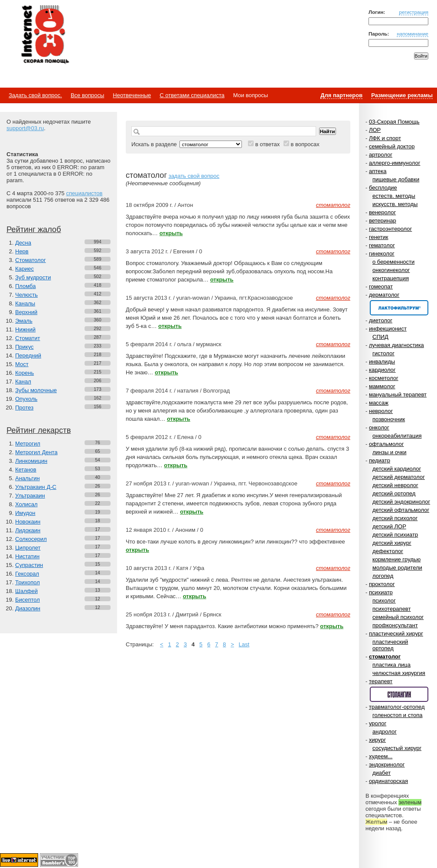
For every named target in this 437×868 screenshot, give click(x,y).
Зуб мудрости (33, 277)
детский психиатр (395, 535)
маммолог (382, 386)
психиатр (381, 592)
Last (244, 644)
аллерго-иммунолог (395, 163)
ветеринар (383, 221)
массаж (379, 403)
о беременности (393, 262)
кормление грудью (396, 559)
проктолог (382, 584)
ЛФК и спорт (385, 138)
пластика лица (391, 665)
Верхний (26, 312)
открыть (171, 233)
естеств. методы (394, 196)
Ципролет (28, 548)
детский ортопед (394, 493)
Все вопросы (87, 95)
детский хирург (392, 543)
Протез (24, 408)
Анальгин (28, 478)
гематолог (382, 245)
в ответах (268, 144)
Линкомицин (31, 461)
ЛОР (375, 130)
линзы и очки (389, 452)
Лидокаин (28, 530)
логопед (383, 576)
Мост (22, 364)
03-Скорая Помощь (394, 122)
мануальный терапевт (398, 395)
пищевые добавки (396, 179)
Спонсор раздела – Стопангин (399, 694)
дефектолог (388, 551)
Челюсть (26, 295)
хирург (377, 740)
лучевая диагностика (396, 345)
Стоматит (28, 338)
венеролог (382, 212)
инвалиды (382, 362)
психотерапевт (391, 609)
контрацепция (391, 278)
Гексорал (27, 574)
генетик (379, 237)
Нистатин (27, 556)
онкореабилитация (397, 436)
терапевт (381, 681)
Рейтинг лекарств (39, 430)
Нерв (22, 251)
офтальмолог (386, 444)
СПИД (380, 337)
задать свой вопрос (194, 176)
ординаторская (388, 781)
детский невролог (395, 485)
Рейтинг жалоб (34, 229)
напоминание (413, 34)
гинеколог (382, 254)
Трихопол (28, 582)
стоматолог (385, 657)
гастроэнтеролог (390, 229)
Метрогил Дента (36, 452)
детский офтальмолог (401, 510)
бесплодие (383, 188)
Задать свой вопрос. (35, 95)
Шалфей (26, 591)
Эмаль (24, 321)
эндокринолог (387, 765)
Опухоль (26, 399)
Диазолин (28, 608)
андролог (385, 732)
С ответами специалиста (192, 95)
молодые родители (397, 568)
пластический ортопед (390, 645)
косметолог (384, 378)
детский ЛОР (389, 526)
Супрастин (29, 565)
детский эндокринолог (401, 502)
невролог (381, 411)
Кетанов (26, 470)
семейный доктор (392, 146)
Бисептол (28, 600)
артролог (381, 155)
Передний (28, 355)
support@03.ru (25, 128)
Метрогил (28, 444)
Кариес (24, 269)
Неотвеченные (132, 95)
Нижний (25, 329)
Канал (23, 382)
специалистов (84, 193)
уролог (378, 723)
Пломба (25, 286)
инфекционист (388, 329)
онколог (379, 427)
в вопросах (305, 144)
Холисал (26, 504)
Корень (24, 373)
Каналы (25, 303)
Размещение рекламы (402, 95)
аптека (378, 171)
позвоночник (389, 419)
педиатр (380, 460)
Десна (23, 243)
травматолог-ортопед (397, 707)
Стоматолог (31, 260)
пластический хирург (396, 634)
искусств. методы (395, 204)
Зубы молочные (36, 390)
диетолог (381, 320)
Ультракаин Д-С (36, 487)
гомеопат (381, 287)
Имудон (25, 513)
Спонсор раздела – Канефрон (399, 308)
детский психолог (395, 518)
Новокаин (28, 522)
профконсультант (395, 625)
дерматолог (384, 295)
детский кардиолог (397, 469)
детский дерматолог (399, 477)
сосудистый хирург (397, 748)
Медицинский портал (45, 35)
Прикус (24, 347)
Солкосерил (31, 539)
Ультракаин (30, 496)
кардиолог (382, 370)
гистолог (383, 353)
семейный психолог (398, 617)
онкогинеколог (391, 270)
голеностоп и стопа (398, 715)
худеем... (381, 756)
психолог (384, 601)
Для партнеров (341, 95)
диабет (382, 773)
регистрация (414, 12)
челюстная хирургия (399, 673)
